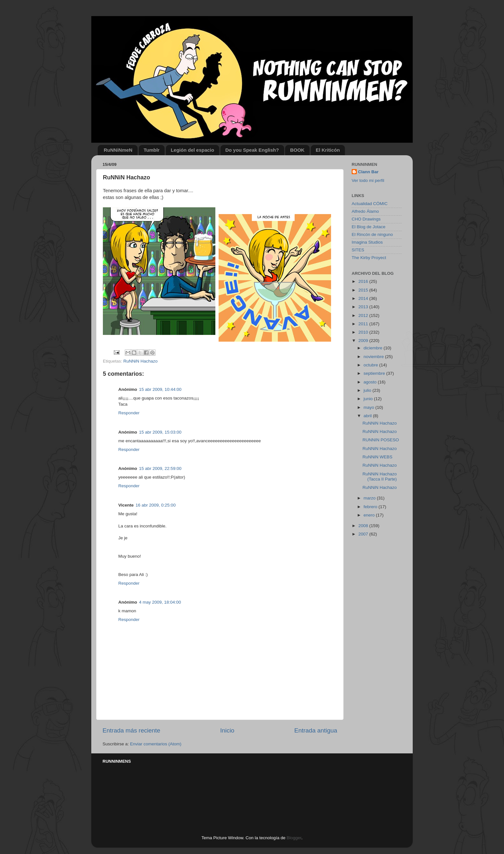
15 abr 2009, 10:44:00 (160, 389)
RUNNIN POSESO (381, 440)
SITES (358, 250)
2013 (364, 307)
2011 (364, 324)
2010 (364, 332)
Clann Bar (368, 172)
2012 (364, 315)
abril (368, 416)
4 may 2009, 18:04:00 (160, 602)
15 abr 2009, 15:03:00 (160, 432)
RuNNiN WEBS (378, 457)
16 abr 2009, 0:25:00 (156, 505)
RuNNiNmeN (118, 150)
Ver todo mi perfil (368, 180)
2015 (364, 290)
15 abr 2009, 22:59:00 (160, 468)
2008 (364, 526)
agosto (371, 382)
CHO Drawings (366, 219)
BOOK (297, 150)
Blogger (294, 838)
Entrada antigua (316, 730)
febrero (371, 507)
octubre (371, 365)
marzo (370, 498)
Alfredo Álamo (365, 211)
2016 (364, 281)
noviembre (374, 357)
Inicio (227, 730)
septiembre (375, 373)
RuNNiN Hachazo (141, 361)
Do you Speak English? (252, 150)
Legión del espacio (192, 150)
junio (369, 399)
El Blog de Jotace (369, 227)
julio (368, 390)
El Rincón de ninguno (372, 234)
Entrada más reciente (131, 730)
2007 (364, 534)
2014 (364, 298)
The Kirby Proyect (369, 258)
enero (370, 515)
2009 (364, 341)
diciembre (373, 348)
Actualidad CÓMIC (370, 204)
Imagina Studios (367, 242)
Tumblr (152, 150)
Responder (129, 413)
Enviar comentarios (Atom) (156, 744)
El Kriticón (328, 150)
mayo (369, 407)
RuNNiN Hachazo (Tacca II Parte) (380, 476)
